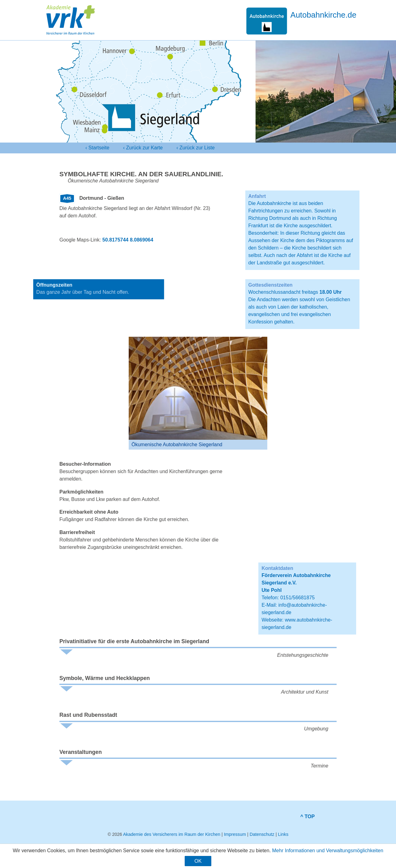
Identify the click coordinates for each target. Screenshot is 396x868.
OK (198, 861)
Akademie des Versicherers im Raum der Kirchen (172, 834)
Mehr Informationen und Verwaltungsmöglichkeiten (328, 851)
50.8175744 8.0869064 (128, 240)
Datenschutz (262, 834)
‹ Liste (196, 148)
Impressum (235, 834)
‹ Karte (143, 148)
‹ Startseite (97, 148)
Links (283, 834)
